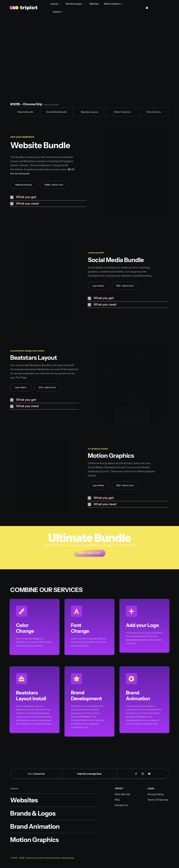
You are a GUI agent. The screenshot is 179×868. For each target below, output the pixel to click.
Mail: (30, 774)
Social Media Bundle (57, 112)
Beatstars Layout (90, 112)
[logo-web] (24, 6)
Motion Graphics (122, 112)
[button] (46, 197)
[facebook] (136, 774)
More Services (154, 112)
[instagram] (143, 774)
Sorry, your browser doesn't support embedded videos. (89, 57)
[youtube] (149, 774)
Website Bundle (25, 112)
